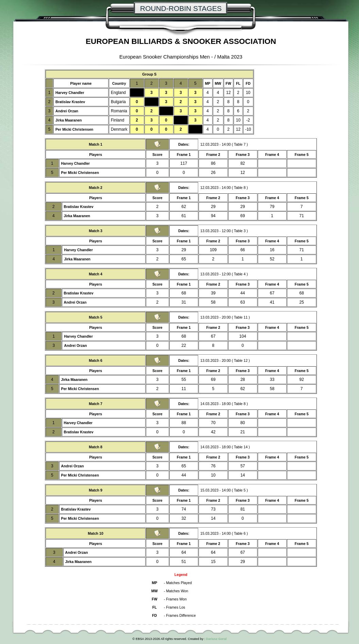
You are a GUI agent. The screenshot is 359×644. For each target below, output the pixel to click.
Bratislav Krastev (70, 102)
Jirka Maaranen (69, 120)
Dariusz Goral (216, 639)
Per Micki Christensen (74, 129)
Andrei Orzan (67, 111)
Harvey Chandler (70, 93)
